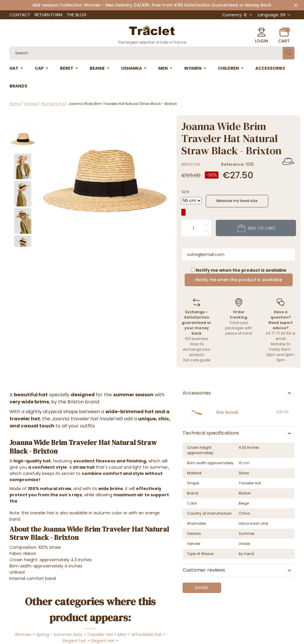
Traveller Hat (100, 635)
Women (23, 635)
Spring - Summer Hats (59, 635)
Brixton (191, 164)
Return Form (49, 15)
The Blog (77, 15)
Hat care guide (197, 360)
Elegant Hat (103, 641)
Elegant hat (74, 641)
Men (122, 635)
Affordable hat (147, 635)
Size (185, 192)
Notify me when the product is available (239, 280)
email (281, 339)
